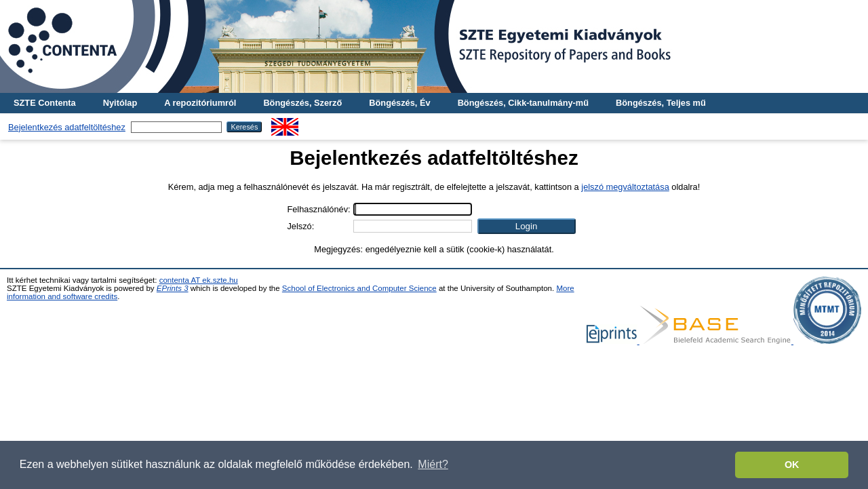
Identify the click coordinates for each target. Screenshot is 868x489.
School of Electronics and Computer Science (359, 288)
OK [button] (792, 465)
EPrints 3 (173, 288)
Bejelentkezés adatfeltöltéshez (67, 127)
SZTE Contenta (45, 103)
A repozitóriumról (200, 103)
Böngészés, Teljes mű (661, 103)
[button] (527, 226)
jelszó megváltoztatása (625, 187)
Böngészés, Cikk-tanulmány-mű (523, 103)
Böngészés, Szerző (302, 103)
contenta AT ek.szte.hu (199, 280)
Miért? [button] (433, 464)
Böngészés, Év (399, 103)
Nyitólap (120, 103)
